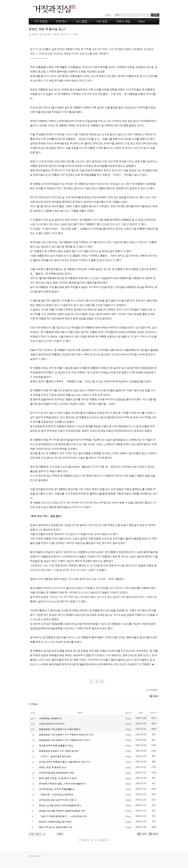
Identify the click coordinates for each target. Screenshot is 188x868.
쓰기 (142, 834)
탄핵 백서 (61, 21)
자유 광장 (102, 21)
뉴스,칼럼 (81, 21)
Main (142, 21)
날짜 (141, 713)
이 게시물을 (152, 690)
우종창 (35, 34)
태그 (153, 834)
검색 (60, 834)
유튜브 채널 (123, 21)
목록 (153, 696)
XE (40, 856)
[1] (89, 740)
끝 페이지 (104, 840)
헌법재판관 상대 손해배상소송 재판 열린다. (60, 729)
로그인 (108, 15)
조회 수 (154, 713)
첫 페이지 (84, 840)
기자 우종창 (41, 21)
